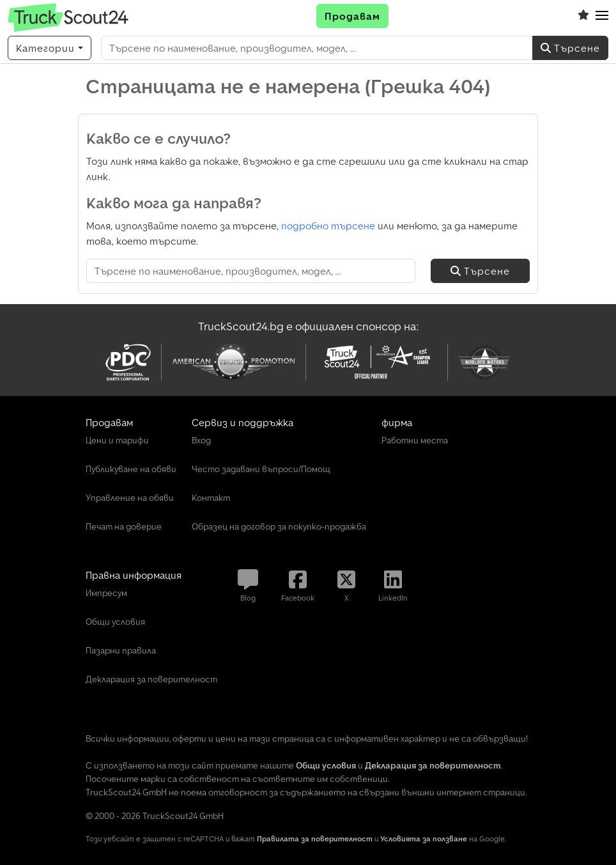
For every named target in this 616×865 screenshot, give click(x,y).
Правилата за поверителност (315, 838)
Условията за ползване (424, 838)
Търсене (570, 48)
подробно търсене (328, 226)
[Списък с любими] (583, 16)
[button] (602, 16)
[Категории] (50, 48)
